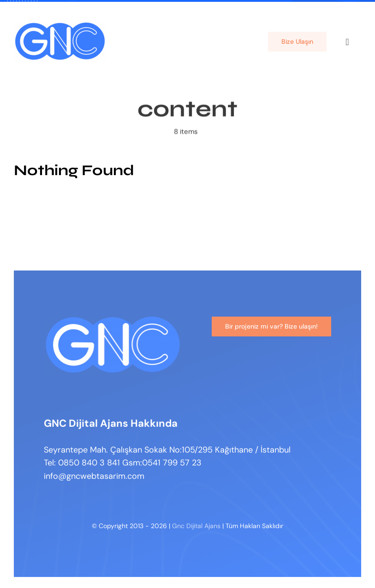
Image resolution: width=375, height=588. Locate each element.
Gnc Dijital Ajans (196, 527)
